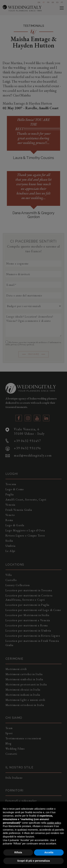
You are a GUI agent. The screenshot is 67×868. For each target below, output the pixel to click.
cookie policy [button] (54, 823)
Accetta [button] (49, 852)
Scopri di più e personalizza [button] (33, 861)
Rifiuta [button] (18, 852)
